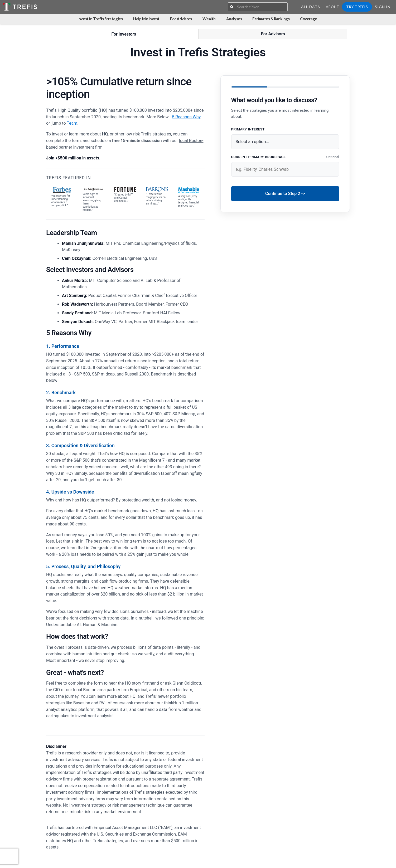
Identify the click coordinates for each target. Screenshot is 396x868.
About (333, 7)
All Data (311, 7)
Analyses (234, 19)
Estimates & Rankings (271, 19)
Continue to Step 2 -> (285, 194)
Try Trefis (357, 7)
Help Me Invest (146, 19)
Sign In (383, 7)
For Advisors (181, 19)
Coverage (308, 19)
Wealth (209, 19)
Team (72, 123)
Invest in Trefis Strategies (100, 19)
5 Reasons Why (186, 117)
